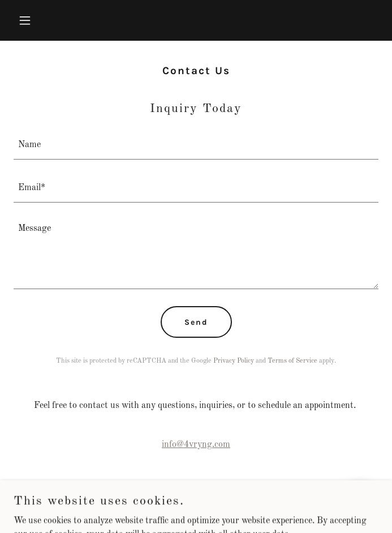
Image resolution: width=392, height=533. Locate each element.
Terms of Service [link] (292, 361)
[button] (41, 20)
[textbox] (196, 145)
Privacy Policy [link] (234, 361)
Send (196, 322)
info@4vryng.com (196, 445)
